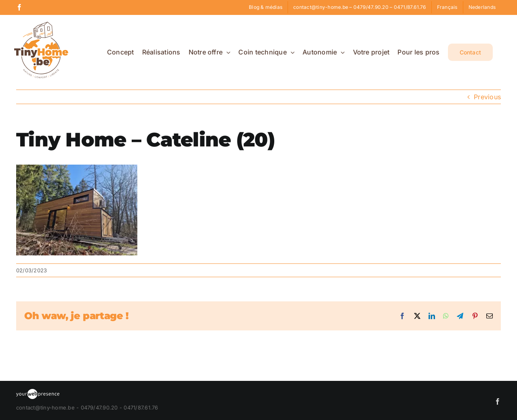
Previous (487, 97)
